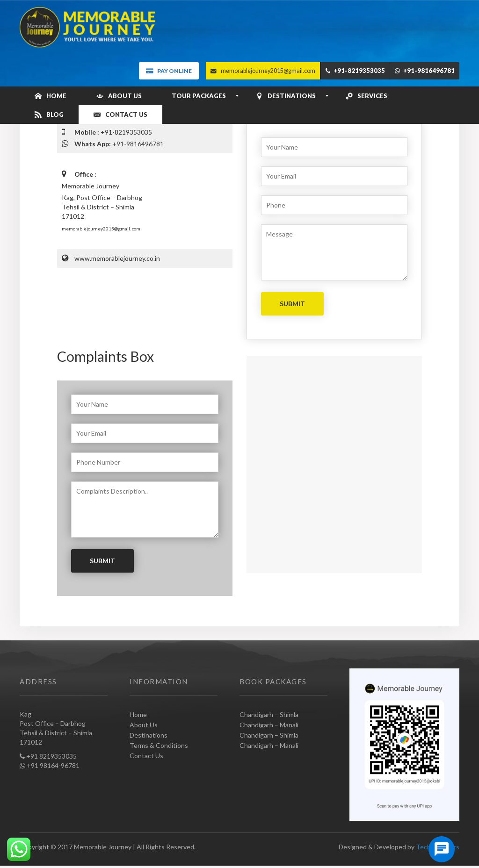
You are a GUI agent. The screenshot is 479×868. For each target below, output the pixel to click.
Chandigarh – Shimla (269, 714)
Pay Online (169, 71)
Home (138, 714)
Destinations (149, 735)
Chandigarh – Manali (269, 725)
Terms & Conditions (159, 745)
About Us (144, 725)
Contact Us (146, 756)
